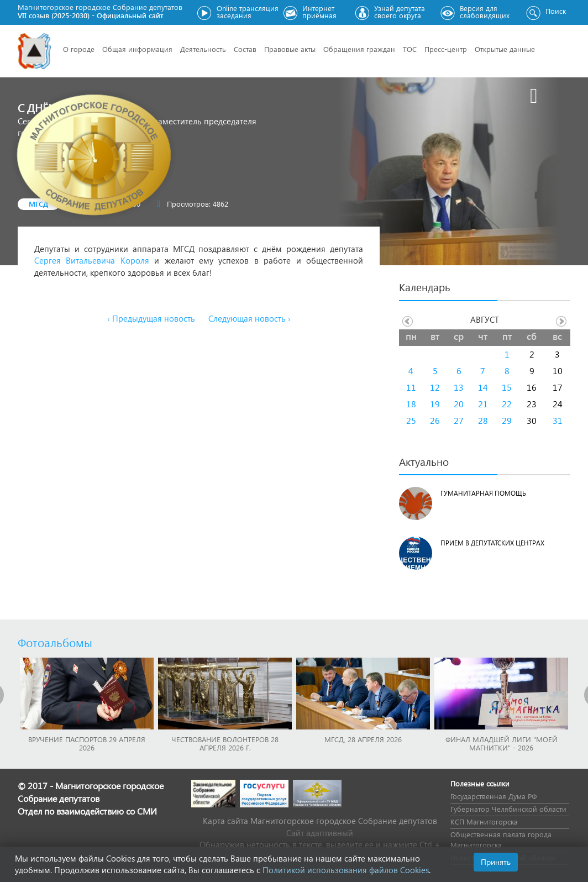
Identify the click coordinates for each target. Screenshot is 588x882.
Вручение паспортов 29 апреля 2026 (87, 743)
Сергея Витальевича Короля (92, 260)
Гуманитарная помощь (483, 493)
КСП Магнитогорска (484, 821)
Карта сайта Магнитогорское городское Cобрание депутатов (320, 821)
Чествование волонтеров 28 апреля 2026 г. (225, 743)
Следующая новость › (250, 318)
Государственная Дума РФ (494, 796)
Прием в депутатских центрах (492, 543)
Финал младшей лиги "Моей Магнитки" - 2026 (502, 743)
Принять (496, 862)
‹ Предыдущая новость (151, 318)
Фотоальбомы (55, 642)
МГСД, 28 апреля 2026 (363, 739)
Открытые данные (505, 49)
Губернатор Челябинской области (508, 809)
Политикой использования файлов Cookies (346, 870)
